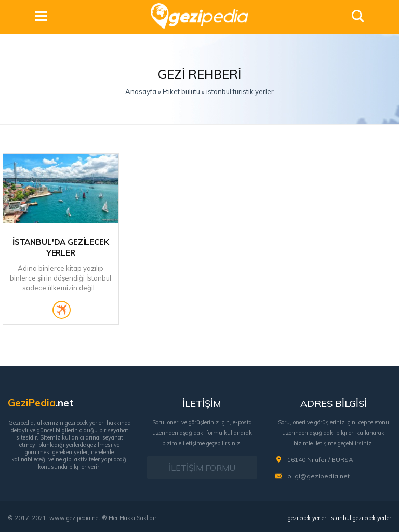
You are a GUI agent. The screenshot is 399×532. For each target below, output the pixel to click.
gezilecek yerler (307, 518)
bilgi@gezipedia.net (318, 476)
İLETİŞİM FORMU (202, 468)
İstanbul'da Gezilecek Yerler (61, 247)
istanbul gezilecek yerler (360, 518)
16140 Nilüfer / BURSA (320, 460)
